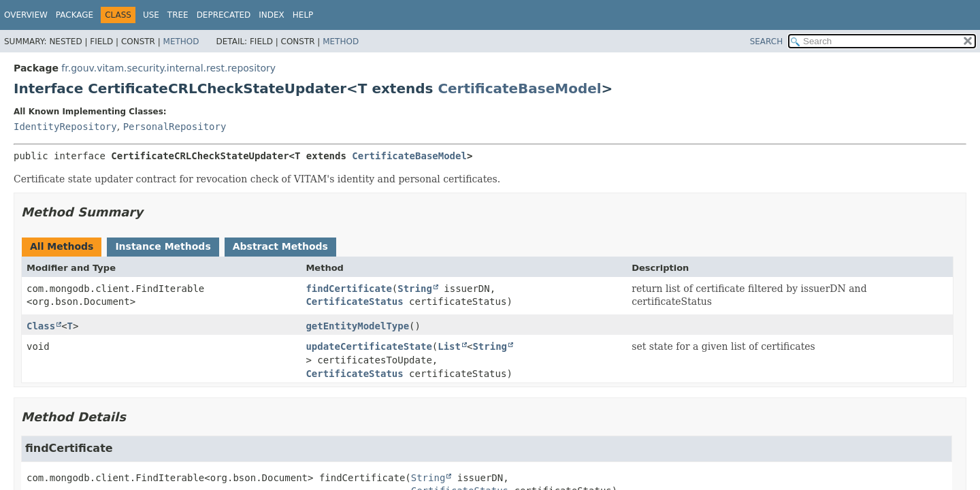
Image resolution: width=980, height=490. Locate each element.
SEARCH (767, 42)
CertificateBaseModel (519, 88)
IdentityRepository (65, 127)
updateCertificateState (369, 346)
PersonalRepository (175, 127)
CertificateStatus (354, 301)
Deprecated (224, 15)
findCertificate (348, 289)
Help (303, 15)
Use (151, 15)
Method (181, 42)
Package (75, 15)
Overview (26, 15)
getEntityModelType (357, 326)
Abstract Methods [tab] (280, 246)
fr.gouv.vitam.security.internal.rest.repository (168, 68)
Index (272, 15)
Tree (178, 15)
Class (41, 326)
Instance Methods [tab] (163, 246)
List (449, 346)
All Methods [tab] (62, 246)
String (415, 289)
